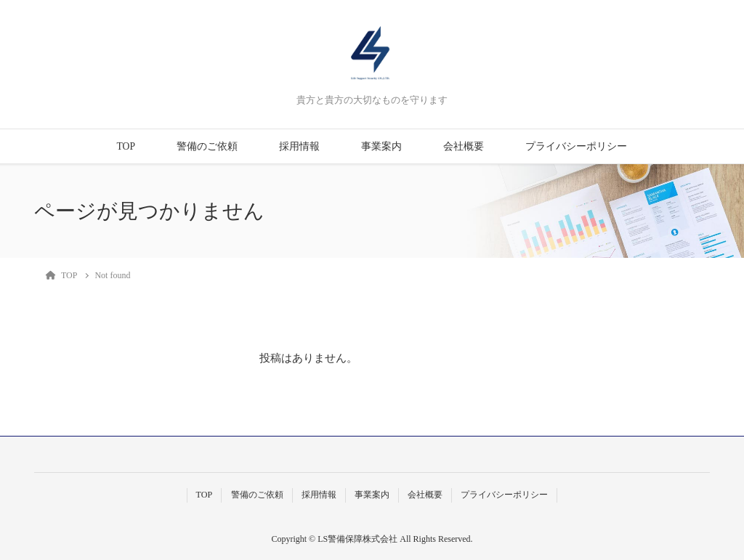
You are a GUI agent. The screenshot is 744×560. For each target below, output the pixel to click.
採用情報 (299, 146)
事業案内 (381, 146)
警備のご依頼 (207, 146)
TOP (126, 146)
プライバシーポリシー (576, 146)
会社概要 (464, 146)
